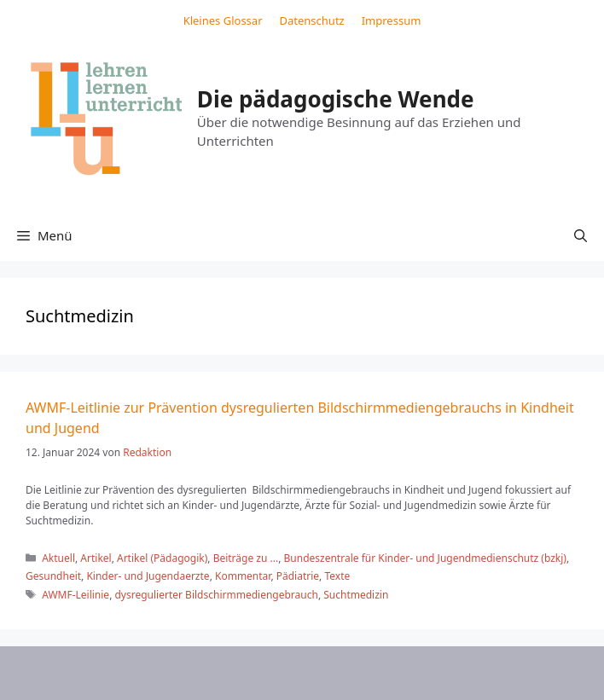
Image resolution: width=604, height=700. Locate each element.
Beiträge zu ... (246, 558)
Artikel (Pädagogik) (162, 558)
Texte (337, 576)
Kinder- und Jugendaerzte (148, 576)
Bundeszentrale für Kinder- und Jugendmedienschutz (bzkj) (425, 558)
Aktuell (58, 558)
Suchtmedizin (356, 595)
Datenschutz (312, 20)
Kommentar (243, 576)
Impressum (392, 20)
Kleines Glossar (223, 20)
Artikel (96, 558)
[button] (581, 235)
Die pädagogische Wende (336, 99)
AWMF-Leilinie (75, 595)
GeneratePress (441, 673)
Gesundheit (53, 576)
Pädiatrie (298, 576)
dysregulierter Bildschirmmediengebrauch (216, 595)
